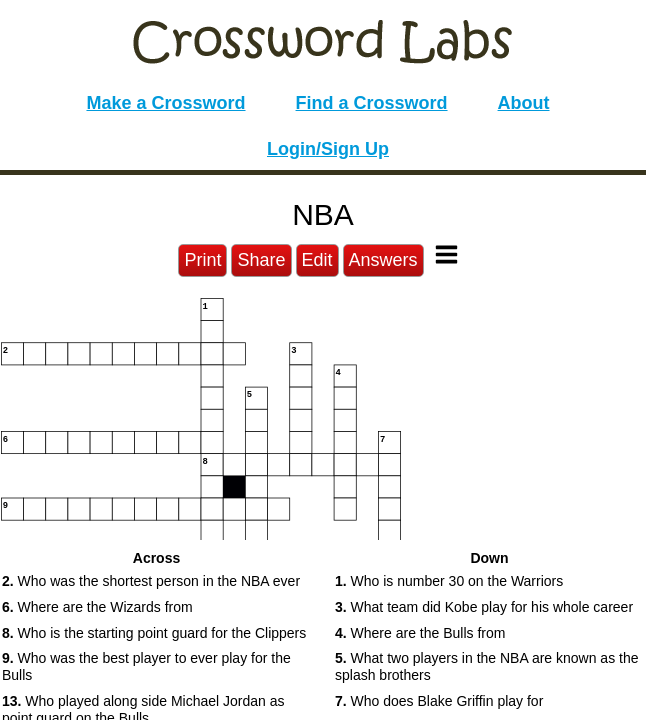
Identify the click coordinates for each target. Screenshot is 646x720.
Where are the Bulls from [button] (420, 633)
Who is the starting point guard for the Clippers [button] (154, 633)
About (524, 103)
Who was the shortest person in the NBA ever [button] (151, 581)
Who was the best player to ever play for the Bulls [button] (146, 666)
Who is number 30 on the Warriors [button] (449, 581)
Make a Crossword (165, 103)
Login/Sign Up (328, 149)
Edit (317, 260)
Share (261, 260)
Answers (383, 260)
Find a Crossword (372, 103)
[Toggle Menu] (446, 254)
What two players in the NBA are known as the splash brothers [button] (487, 666)
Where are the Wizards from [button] (97, 607)
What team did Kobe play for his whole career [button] (484, 607)
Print (202, 260)
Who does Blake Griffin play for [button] (439, 701)
